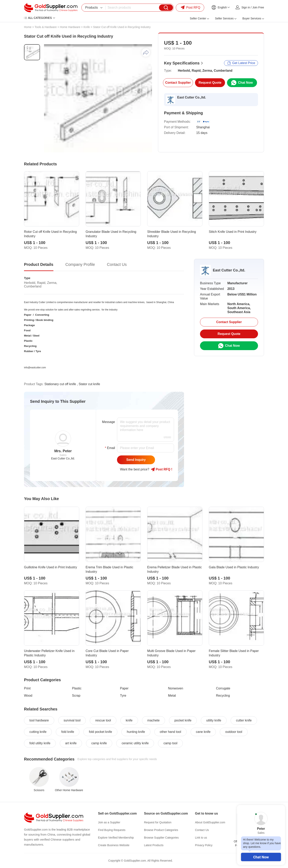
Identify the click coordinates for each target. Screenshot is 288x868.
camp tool (170, 743)
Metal (172, 696)
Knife (87, 27)
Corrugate (223, 688)
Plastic (77, 688)
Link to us (201, 838)
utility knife (214, 720)
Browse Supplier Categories (161, 838)
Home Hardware (70, 27)
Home (28, 27)
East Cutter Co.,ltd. (192, 97)
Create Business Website (114, 845)
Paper (124, 688)
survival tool (72, 720)
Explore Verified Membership (116, 838)
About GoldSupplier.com (210, 822)
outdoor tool (234, 732)
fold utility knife (40, 743)
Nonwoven (176, 688)
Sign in (246, 7)
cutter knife (244, 720)
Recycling (223, 696)
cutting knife (38, 732)
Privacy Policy (204, 845)
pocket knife (183, 720)
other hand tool (170, 732)
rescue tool (103, 720)
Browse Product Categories (161, 830)
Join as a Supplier (109, 822)
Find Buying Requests (112, 830)
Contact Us (202, 830)
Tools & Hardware (46, 27)
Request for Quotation (158, 822)
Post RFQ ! (161, 469)
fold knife (68, 732)
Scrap (76, 696)
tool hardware (39, 720)
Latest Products (154, 845)
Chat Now (261, 857)
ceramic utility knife (135, 743)
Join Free (258, 7)
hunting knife (136, 732)
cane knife (203, 732)
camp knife (99, 743)
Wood (28, 696)
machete (153, 720)
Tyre (123, 696)
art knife (71, 743)
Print (27, 688)
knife (129, 720)
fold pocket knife (100, 732)
